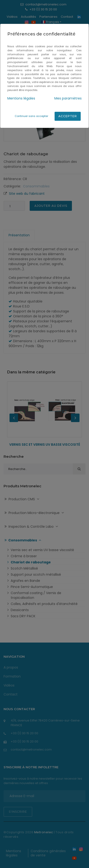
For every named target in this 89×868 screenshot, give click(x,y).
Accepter (68, 116)
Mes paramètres (68, 98)
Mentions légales (21, 98)
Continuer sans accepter (31, 116)
